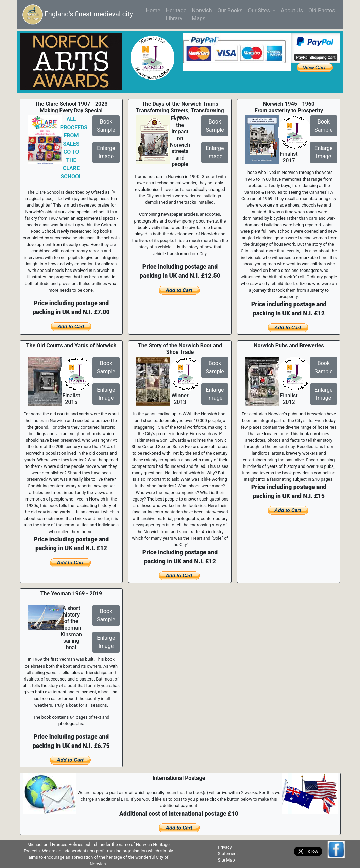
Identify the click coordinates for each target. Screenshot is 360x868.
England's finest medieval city (78, 15)
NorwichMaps (202, 14)
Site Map (226, 860)
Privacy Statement (228, 850)
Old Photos (322, 10)
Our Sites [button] (260, 10)
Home (155, 10)
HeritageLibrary (176, 14)
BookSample (106, 126)
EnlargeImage (106, 152)
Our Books (230, 10)
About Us (292, 10)
